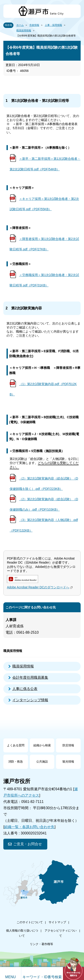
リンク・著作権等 (41, 944)
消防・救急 (16, 762)
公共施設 (42, 762)
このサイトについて (30, 922)
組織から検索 (42, 745)
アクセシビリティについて (61, 933)
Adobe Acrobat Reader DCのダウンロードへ (40, 587)
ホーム (20, 25)
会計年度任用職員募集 (30, 677)
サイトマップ (57, 922)
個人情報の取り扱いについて (22, 933)
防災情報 (68, 745)
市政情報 (34, 25)
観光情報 (68, 762)
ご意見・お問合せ (28, 844)
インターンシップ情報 (30, 700)
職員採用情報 (24, 30)
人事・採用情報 (53, 25)
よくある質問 (16, 745)
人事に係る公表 (25, 689)
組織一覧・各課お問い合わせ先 (29, 827)
